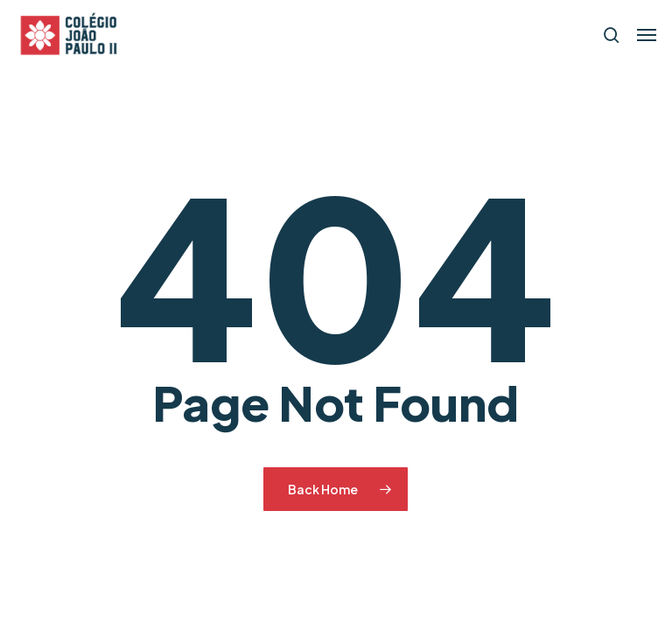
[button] (647, 35)
